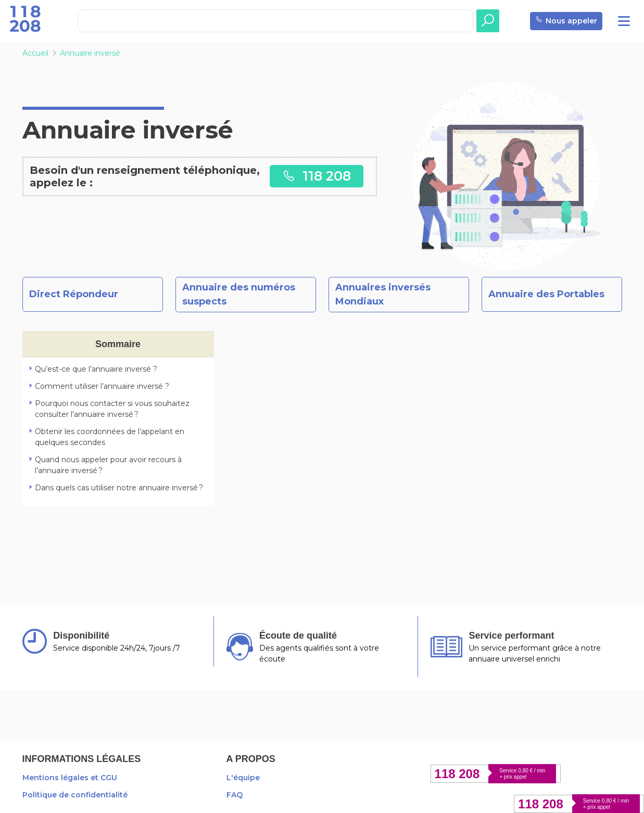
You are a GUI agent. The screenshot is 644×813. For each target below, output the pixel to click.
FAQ (235, 795)
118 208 (317, 176)
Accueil (35, 53)
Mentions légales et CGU (70, 778)
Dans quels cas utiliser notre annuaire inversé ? (119, 488)
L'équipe (243, 778)
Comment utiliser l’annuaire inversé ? (102, 386)
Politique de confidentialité (75, 795)
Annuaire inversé (90, 53)
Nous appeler (566, 21)
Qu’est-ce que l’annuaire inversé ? (96, 369)
